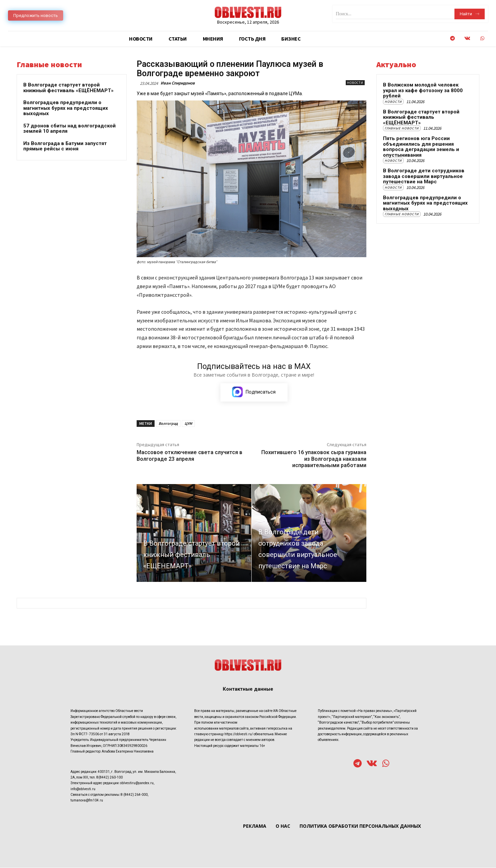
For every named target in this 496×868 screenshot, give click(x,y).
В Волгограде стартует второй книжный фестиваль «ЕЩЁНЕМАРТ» (68, 88)
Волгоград (168, 423)
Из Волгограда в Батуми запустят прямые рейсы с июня (65, 146)
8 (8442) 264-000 (134, 795)
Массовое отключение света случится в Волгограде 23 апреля (189, 455)
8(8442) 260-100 (110, 778)
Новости (355, 83)
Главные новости (402, 128)
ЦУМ (188, 423)
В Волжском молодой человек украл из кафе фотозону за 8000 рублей (423, 90)
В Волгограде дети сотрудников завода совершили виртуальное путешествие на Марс (424, 176)
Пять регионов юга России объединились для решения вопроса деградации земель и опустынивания (421, 147)
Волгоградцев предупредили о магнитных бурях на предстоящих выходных (66, 108)
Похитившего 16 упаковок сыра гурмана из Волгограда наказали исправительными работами (314, 459)
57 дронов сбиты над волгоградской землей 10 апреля (69, 129)
